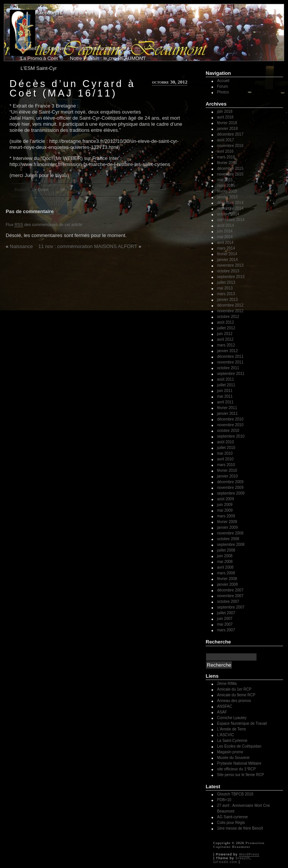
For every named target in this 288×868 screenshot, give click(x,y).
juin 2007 (225, 619)
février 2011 (227, 408)
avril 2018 (225, 117)
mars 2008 (226, 573)
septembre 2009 (231, 493)
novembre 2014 (230, 208)
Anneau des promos (234, 701)
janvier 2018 (227, 129)
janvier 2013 (227, 300)
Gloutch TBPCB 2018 (235, 794)
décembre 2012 (230, 305)
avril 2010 (225, 459)
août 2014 (226, 225)
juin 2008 (225, 556)
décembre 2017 (230, 134)
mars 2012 (226, 345)
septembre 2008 (231, 545)
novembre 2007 (230, 596)
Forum (41, 26)
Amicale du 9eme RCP (236, 695)
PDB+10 (224, 800)
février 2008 (227, 579)
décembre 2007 (230, 590)
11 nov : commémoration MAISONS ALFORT (88, 246)
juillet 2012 (226, 328)
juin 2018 (225, 111)
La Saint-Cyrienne (232, 741)
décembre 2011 (230, 357)
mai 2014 (225, 237)
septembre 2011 (231, 374)
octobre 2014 (228, 214)
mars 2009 (226, 516)
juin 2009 (225, 505)
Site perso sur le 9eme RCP (241, 775)
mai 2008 (225, 562)
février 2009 (227, 522)
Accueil (41, 18)
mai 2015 (225, 180)
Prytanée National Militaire (239, 763)
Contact (42, 30)
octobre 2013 (228, 271)
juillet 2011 (226, 385)
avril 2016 (225, 151)
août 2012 (226, 322)
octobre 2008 (228, 539)
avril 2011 (225, 402)
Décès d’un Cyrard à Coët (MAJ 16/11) (72, 88)
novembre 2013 (230, 265)
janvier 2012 (227, 351)
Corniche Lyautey (232, 718)
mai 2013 (225, 288)
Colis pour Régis (231, 823)
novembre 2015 (230, 174)
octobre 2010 (228, 431)
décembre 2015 (230, 168)
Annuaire (43, 39)
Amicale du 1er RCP (234, 689)
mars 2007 (226, 630)
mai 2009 (225, 510)
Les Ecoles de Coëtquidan (239, 746)
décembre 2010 (230, 419)
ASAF (222, 712)
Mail (39, 34)
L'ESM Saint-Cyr (39, 68)
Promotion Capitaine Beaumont (239, 845)
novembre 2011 (230, 362)
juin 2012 (225, 334)
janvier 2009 (227, 527)
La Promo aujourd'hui (106, 48)
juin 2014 (225, 231)
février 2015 (227, 191)
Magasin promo (230, 752)
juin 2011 (225, 391)
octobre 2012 (228, 317)
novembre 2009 (230, 488)
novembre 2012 (230, 311)
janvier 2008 (227, 584)
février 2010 (227, 470)
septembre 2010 (231, 436)
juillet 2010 (226, 448)
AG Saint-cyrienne (232, 817)
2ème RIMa (227, 684)
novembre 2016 (230, 146)
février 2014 (227, 254)
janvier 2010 (227, 476)
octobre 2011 (228, 368)
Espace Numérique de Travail (242, 723)
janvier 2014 (227, 260)
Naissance (21, 246)
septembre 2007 (231, 607)
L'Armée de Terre (231, 729)
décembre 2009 (230, 482)
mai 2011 (225, 396)
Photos (41, 22)
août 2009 (226, 499)
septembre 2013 (231, 277)
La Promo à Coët (39, 58)
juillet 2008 (226, 550)
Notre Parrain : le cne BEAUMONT (108, 58)
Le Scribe (40, 190)
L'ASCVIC (226, 735)
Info (64, 190)
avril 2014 (225, 243)
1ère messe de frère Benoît (240, 828)
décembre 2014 (230, 203)
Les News (59, 48)
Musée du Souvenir (233, 758)
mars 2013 (226, 294)
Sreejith (243, 858)
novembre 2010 (230, 425)
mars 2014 (226, 248)
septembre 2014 (231, 220)
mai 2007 (225, 624)
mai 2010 (225, 453)
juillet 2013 (226, 282)
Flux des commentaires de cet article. (45, 225)
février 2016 (227, 163)
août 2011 (226, 379)
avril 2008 (225, 567)
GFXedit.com (225, 862)
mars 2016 (226, 157)
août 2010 (226, 442)
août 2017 (226, 140)
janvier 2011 (227, 413)
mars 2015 (226, 186)
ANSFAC (225, 706)
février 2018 (227, 123)
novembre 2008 (230, 533)
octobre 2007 (228, 602)
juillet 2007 (226, 613)
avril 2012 (225, 339)
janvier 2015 (227, 197)
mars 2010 (226, 465)
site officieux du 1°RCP (236, 769)
